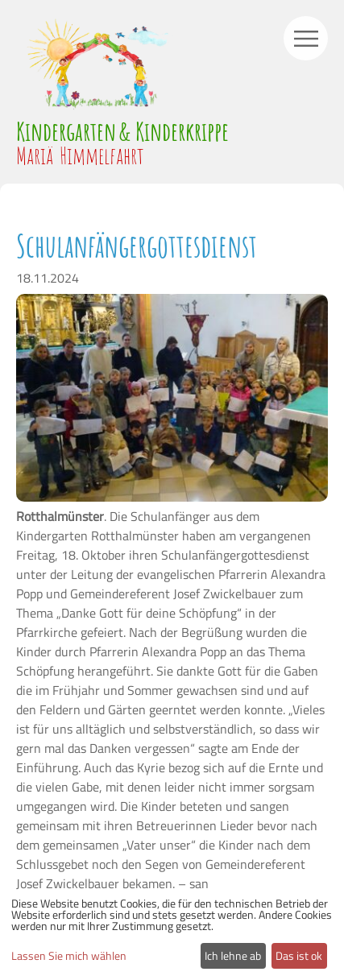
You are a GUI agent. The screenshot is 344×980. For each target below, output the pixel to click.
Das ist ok (299, 955)
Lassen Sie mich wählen (69, 956)
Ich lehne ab (233, 955)
